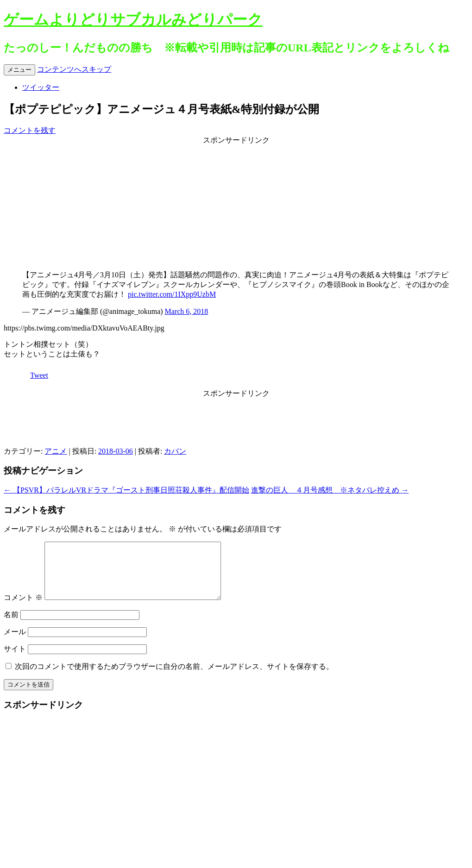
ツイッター (41, 87)
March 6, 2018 (187, 311)
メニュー (19, 70)
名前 (11, 626)
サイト (15, 660)
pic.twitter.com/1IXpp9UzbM (172, 294)
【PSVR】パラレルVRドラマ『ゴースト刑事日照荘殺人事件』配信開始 (126, 490)
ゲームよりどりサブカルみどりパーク (133, 19)
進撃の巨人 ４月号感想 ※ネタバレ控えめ (330, 490)
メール (15, 643)
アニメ (56, 451)
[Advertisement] (236, 203)
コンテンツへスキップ (74, 69)
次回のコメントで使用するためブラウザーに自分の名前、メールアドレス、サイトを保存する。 (174, 678)
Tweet (39, 375)
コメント (23, 609)
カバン (175, 451)
